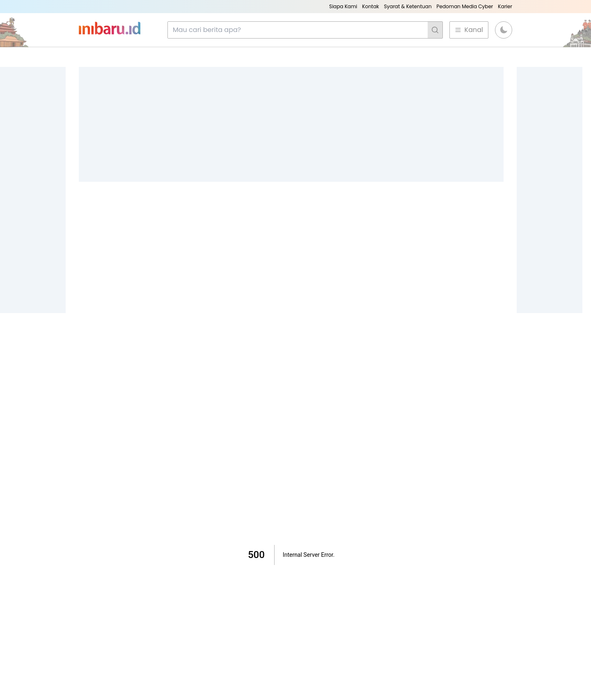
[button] (504, 30)
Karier (505, 6)
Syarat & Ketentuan (408, 6)
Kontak (370, 6)
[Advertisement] (291, 124)
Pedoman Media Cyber (465, 6)
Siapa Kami (343, 6)
